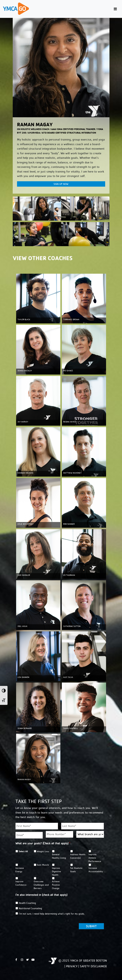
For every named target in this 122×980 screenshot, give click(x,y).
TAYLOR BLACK (24, 320)
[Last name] (82, 826)
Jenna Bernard (25, 728)
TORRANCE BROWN (71, 320)
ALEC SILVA (68, 677)
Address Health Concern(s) (78, 856)
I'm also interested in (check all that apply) (41, 895)
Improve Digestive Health (56, 871)
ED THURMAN (69, 575)
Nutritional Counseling (30, 908)
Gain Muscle (43, 865)
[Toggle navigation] (115, 9)
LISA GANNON (23, 677)
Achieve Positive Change (56, 885)
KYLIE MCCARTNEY (25, 524)
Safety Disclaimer (93, 966)
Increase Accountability (96, 870)
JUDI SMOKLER (24, 575)
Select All (23, 851)
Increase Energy (20, 870)
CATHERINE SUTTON (72, 626)
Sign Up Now (61, 184)
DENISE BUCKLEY (25, 371)
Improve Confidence (21, 883)
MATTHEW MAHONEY (72, 473)
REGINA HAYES (70, 422)
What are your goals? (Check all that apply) (43, 843)
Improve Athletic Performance (95, 858)
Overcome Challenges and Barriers (41, 885)
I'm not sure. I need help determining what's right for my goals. (52, 914)
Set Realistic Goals (76, 870)
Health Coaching (27, 903)
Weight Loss (43, 851)
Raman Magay (24, 780)
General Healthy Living (59, 856)
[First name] (37, 826)
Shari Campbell (71, 728)
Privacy (72, 966)
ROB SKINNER (69, 524)
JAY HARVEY (23, 422)
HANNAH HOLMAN (25, 473)
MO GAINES (68, 371)
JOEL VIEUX (22, 626)
